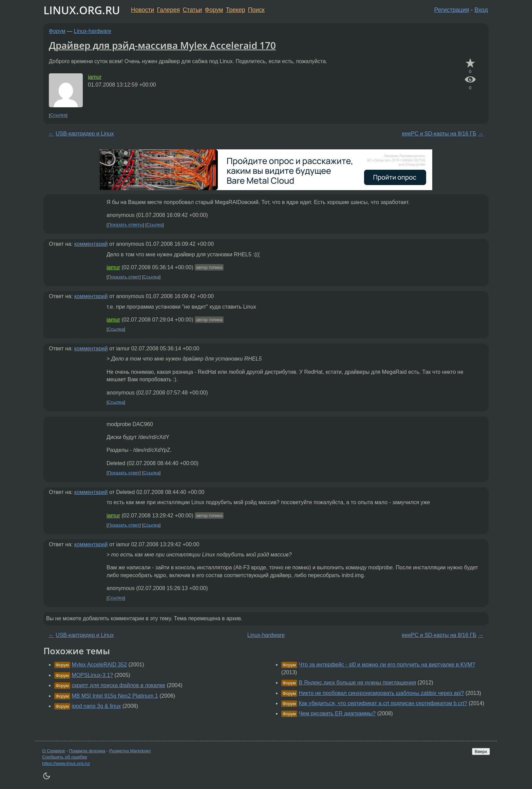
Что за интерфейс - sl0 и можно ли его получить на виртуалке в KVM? (387, 665)
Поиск (256, 10)
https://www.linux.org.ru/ (66, 763)
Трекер (236, 10)
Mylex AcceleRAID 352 (99, 665)
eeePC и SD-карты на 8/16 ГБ (439, 134)
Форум (214, 10)
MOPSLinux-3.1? (92, 675)
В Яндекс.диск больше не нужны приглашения (357, 683)
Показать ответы (125, 225)
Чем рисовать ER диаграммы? (337, 713)
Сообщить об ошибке (65, 757)
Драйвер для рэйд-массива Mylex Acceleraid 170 (162, 45)
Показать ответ (124, 277)
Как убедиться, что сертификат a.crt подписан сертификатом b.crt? (383, 703)
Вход (481, 10)
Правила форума (87, 751)
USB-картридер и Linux (85, 134)
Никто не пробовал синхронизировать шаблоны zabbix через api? (381, 693)
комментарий (91, 244)
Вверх (481, 751)
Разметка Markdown (130, 751)
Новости (142, 10)
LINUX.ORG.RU (82, 10)
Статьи (192, 10)
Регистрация (452, 10)
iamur (95, 77)
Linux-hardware (93, 31)
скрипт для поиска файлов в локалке (118, 685)
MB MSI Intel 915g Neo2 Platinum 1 (115, 696)
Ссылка (58, 115)
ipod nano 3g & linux (96, 706)
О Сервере (54, 751)
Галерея (168, 10)
